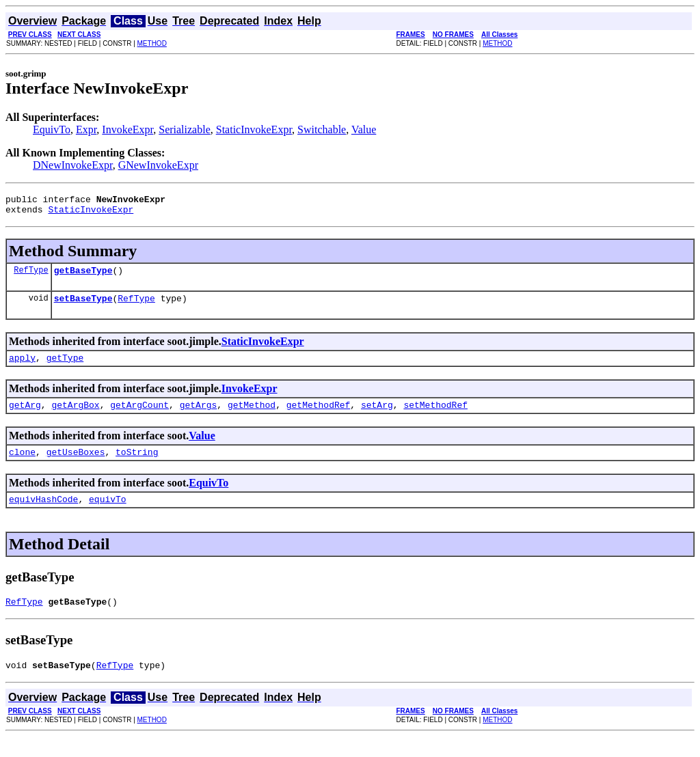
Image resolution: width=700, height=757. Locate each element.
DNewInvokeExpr (73, 165)
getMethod (252, 417)
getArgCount (139, 417)
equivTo (108, 515)
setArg (377, 417)
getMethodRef (319, 417)
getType (65, 368)
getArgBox (75, 417)
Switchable (322, 129)
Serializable (185, 129)
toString (137, 466)
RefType (31, 276)
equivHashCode (43, 515)
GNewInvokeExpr (158, 165)
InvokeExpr (127, 129)
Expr (86, 129)
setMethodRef (435, 417)
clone (22, 466)
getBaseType (83, 276)
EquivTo (52, 129)
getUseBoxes (76, 466)
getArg (25, 417)
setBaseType (83, 306)
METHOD (152, 43)
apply (22, 368)
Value (364, 129)
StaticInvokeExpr (254, 129)
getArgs (199, 417)
